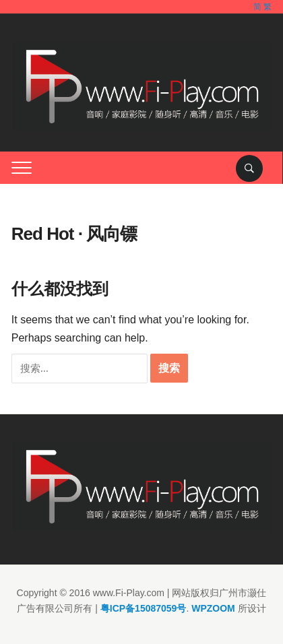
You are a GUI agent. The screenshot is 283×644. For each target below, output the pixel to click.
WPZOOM (213, 608)
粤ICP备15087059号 (144, 608)
